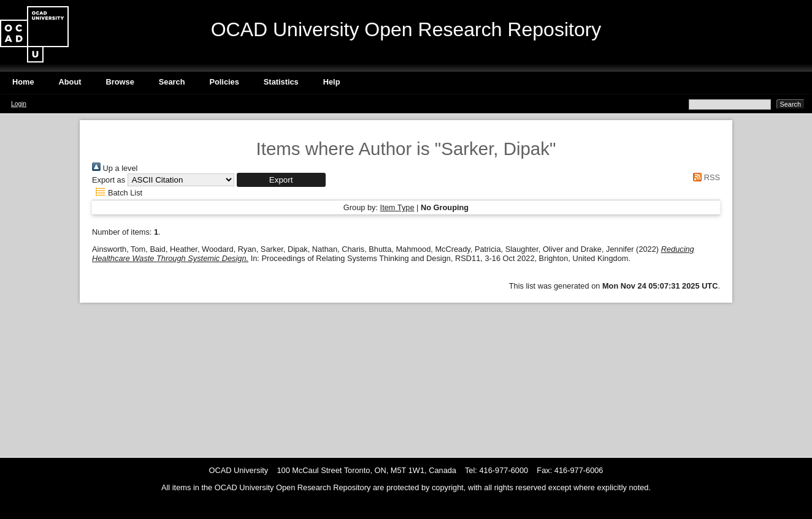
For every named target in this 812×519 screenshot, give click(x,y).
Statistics (281, 82)
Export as (109, 180)
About (70, 82)
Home (23, 82)
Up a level (115, 168)
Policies (224, 82)
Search (172, 82)
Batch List (117, 193)
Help (332, 82)
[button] (281, 180)
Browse (120, 82)
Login (19, 104)
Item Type (397, 207)
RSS (705, 177)
